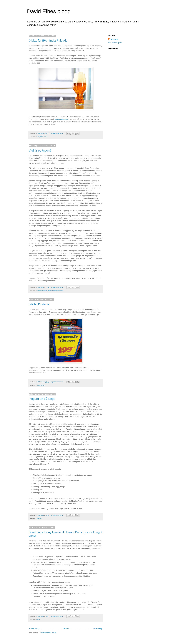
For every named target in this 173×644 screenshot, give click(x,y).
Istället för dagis (39, 304)
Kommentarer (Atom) (49, 633)
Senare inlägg (34, 629)
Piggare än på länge (42, 399)
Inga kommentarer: (57, 133)
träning (39, 518)
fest (38, 137)
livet (45, 137)
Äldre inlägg (98, 629)
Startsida (66, 629)
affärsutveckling (42, 291)
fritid (41, 137)
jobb (49, 291)
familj (39, 385)
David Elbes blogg (49, 11)
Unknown (114, 39)
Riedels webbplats (62, 119)
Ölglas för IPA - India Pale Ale (48, 41)
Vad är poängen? (40, 151)
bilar (38, 620)
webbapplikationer (57, 291)
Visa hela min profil (115, 43)
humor (43, 385)
